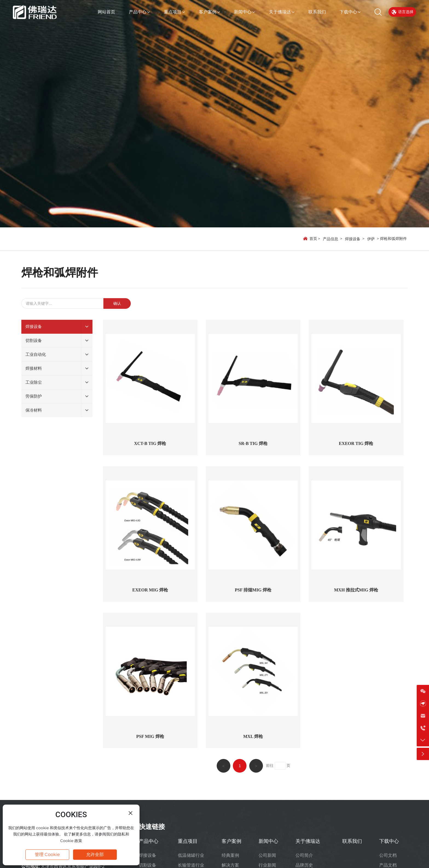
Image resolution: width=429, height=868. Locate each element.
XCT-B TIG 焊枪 (150, 443)
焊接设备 (353, 239)
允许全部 (95, 854)
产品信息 (331, 239)
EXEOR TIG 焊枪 (356, 443)
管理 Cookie (47, 854)
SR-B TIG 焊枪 (253, 443)
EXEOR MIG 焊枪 (150, 590)
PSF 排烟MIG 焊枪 (253, 590)
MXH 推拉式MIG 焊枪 (356, 590)
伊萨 (371, 239)
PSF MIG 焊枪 (150, 736)
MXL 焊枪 (253, 736)
